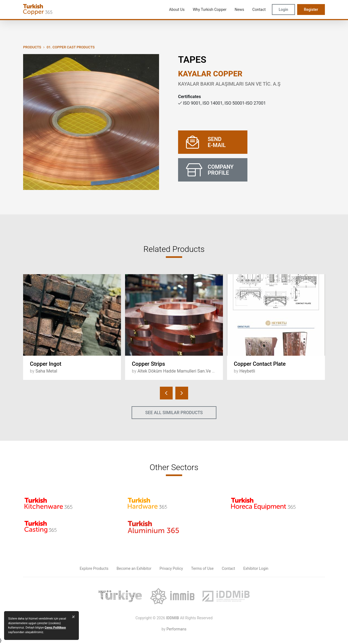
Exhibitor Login (256, 568)
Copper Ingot (46, 364)
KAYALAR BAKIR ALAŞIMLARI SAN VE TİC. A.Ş (229, 84)
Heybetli (247, 371)
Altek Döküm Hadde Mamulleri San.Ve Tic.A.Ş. (182, 371)
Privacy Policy (171, 568)
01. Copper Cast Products (71, 47)
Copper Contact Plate (260, 364)
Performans (176, 629)
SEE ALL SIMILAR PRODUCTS (174, 413)
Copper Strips (148, 364)
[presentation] (166, 393)
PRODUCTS (32, 47)
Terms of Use (202, 568)
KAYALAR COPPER (210, 74)
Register (311, 10)
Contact (229, 568)
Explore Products (94, 568)
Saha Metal (46, 371)
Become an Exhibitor (134, 568)
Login (283, 10)
